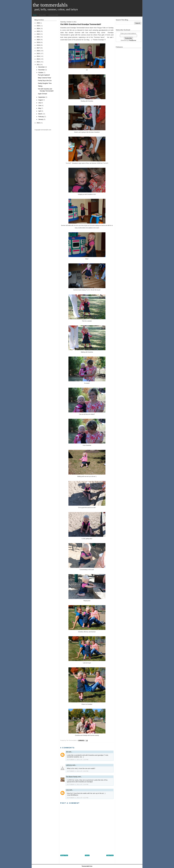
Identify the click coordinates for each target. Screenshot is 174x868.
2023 (38, 31)
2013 (38, 59)
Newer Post (64, 855)
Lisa (67, 790)
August (40, 100)
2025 (38, 26)
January (41, 119)
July (39, 103)
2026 (38, 23)
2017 (38, 48)
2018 (38, 45)
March (40, 114)
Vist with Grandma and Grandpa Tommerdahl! (81, 24)
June (40, 106)
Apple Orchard (42, 94)
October (41, 73)
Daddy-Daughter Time (45, 83)
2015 (38, 54)
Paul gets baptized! (44, 75)
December (41, 67)
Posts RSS (43, 15)
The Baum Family (72, 777)
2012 (38, 62)
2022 (38, 34)
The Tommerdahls (50, 5)
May (40, 108)
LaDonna (69, 765)
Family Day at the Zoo (45, 81)
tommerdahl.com (87, 866)
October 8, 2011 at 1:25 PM (78, 760)
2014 (38, 56)
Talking (40, 86)
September (42, 97)
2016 (38, 51)
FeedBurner (132, 40)
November (41, 70)
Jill (67, 752)
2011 (38, 65)
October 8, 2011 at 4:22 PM (78, 798)
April (40, 111)
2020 (38, 40)
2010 (38, 123)
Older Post (110, 855)
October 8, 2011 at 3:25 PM (78, 771)
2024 (38, 29)
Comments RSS (53, 15)
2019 (38, 42)
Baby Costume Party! (44, 78)
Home (35, 15)
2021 (38, 37)
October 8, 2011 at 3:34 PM (78, 784)
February (41, 117)
